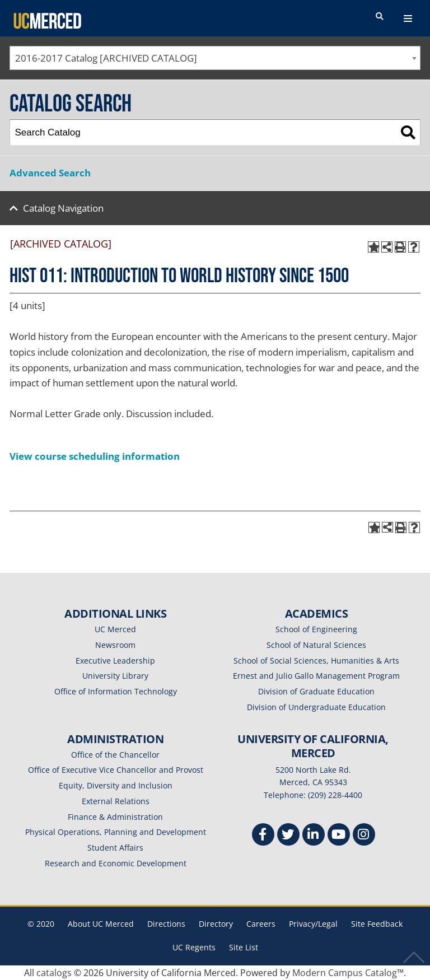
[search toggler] (380, 17)
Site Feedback (377, 924)
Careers (261, 924)
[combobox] (215, 58)
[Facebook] (263, 836)
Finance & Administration (115, 817)
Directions (166, 924)
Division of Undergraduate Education (316, 707)
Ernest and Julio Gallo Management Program (316, 676)
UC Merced (115, 629)
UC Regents (194, 947)
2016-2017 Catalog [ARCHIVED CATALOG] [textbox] (106, 58)
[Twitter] (288, 836)
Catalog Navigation (63, 208)
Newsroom (115, 645)
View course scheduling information (95, 456)
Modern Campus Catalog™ (348, 973)
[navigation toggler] (408, 18)
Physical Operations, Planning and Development (116, 832)
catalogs (54, 973)
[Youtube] (339, 836)
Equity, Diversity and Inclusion (116, 785)
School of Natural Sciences (316, 645)
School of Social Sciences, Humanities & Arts (316, 661)
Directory (216, 924)
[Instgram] (364, 836)
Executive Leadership (115, 661)
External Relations (116, 801)
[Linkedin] (314, 836)
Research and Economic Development (116, 863)
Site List (244, 947)
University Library (115, 676)
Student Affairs (115, 848)
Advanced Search (50, 173)
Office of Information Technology (116, 691)
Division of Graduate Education (316, 691)
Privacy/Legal (313, 924)
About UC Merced (101, 924)
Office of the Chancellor (115, 755)
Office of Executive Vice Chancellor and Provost (116, 770)
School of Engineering (316, 629)
